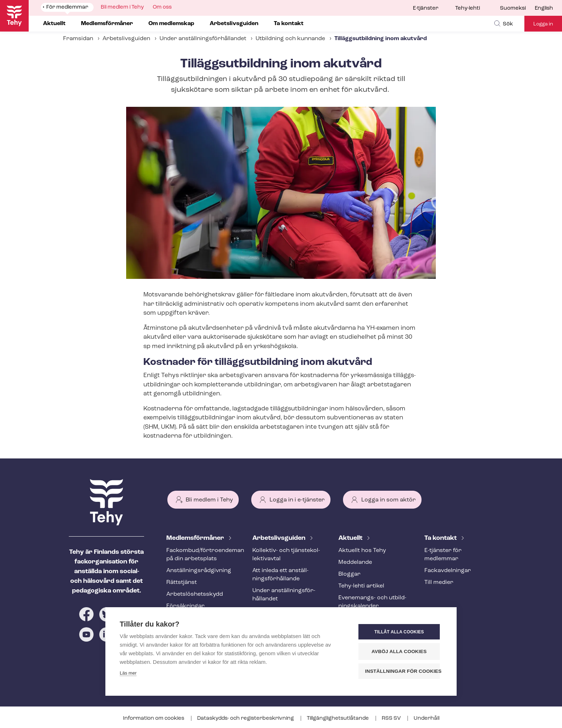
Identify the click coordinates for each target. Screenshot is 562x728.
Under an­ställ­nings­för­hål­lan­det (203, 39)
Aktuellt (351, 538)
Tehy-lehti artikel (361, 586)
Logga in (543, 24)
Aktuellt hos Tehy (362, 551)
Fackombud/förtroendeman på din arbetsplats (201, 555)
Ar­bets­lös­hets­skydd (195, 594)
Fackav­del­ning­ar (448, 571)
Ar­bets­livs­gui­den (280, 538)
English (544, 8)
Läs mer (128, 673)
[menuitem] (517, 9)
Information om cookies (154, 719)
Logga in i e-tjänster (297, 500)
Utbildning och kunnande (290, 39)
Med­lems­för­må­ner (196, 538)
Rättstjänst (182, 582)
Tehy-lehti (468, 8)
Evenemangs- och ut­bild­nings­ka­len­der (372, 602)
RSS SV (392, 719)
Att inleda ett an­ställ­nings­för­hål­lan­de (280, 575)
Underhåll (427, 719)
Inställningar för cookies (403, 671)
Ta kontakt (441, 538)
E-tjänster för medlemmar (443, 555)
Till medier (439, 582)
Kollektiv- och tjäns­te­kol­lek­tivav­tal (286, 555)
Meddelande (355, 562)
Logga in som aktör (389, 500)
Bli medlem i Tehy (209, 500)
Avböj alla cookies (399, 651)
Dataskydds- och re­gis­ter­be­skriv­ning (246, 719)
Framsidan (78, 39)
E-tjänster (426, 8)
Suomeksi (513, 8)
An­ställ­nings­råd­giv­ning (199, 571)
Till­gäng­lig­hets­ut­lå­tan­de (338, 719)
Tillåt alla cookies (399, 632)
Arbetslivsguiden (126, 39)
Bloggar (349, 574)
